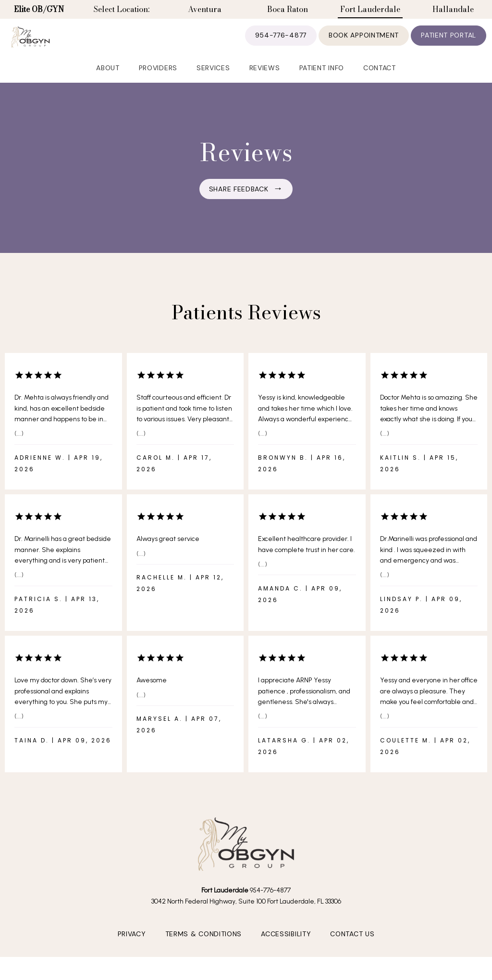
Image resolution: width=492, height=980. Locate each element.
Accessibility (286, 950)
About (108, 82)
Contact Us (352, 950)
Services (213, 82)
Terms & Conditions (204, 950)
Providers (158, 82)
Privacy (132, 950)
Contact (380, 82)
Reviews (265, 82)
